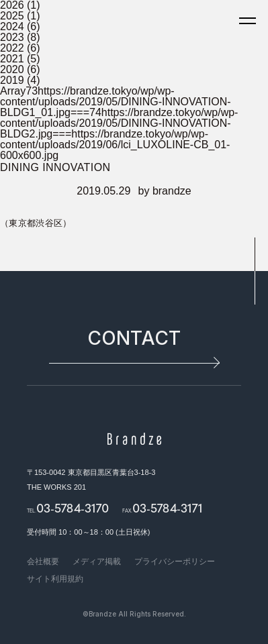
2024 (12, 26)
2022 (12, 48)
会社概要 (43, 561)
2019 (12, 80)
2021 (12, 59)
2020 (12, 69)
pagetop (255, 271)
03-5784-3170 (73, 507)
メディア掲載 (97, 561)
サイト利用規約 (55, 579)
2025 (12, 16)
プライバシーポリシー (175, 561)
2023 (12, 37)
